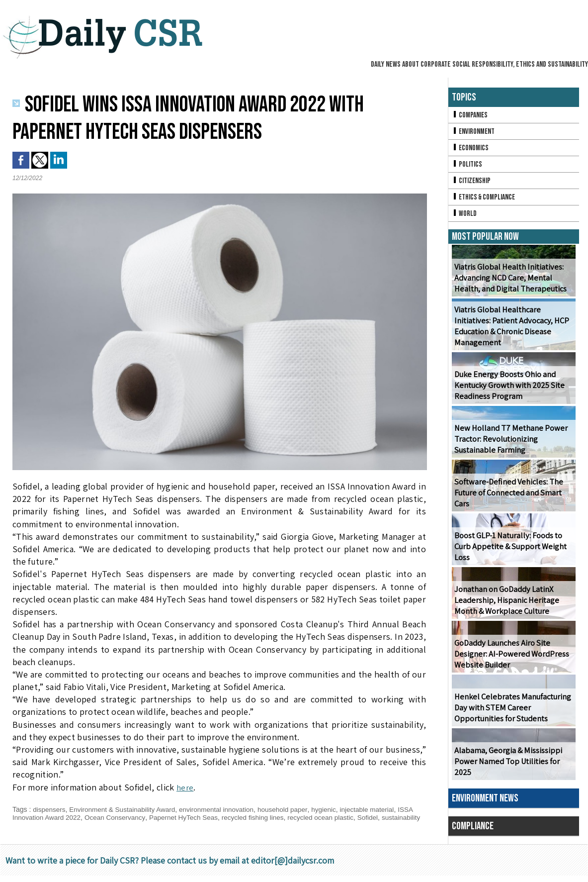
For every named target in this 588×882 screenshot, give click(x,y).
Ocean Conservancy (118, 817)
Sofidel (379, 817)
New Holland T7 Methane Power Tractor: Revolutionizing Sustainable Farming (509, 443)
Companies (470, 115)
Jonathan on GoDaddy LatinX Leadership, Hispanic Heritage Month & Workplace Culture (505, 604)
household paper (291, 809)
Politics (467, 166)
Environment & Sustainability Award (126, 809)
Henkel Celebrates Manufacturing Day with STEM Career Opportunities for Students (511, 712)
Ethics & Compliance (485, 200)
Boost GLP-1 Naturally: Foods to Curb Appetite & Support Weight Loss (508, 550)
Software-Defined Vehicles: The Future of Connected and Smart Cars (507, 497)
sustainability (32, 825)
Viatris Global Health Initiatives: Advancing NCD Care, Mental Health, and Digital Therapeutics (509, 282)
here (185, 787)
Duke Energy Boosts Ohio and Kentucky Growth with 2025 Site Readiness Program (508, 389)
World (464, 217)
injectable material (378, 809)
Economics (471, 149)
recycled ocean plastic (331, 817)
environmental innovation (223, 809)
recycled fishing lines (261, 817)
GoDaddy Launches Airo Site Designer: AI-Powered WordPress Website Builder (510, 658)
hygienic (333, 809)
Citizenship (472, 183)
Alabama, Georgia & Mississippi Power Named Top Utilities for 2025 (507, 765)
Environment (474, 132)
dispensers (50, 809)
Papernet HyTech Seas (189, 817)
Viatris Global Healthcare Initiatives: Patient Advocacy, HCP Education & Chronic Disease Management (510, 330)
